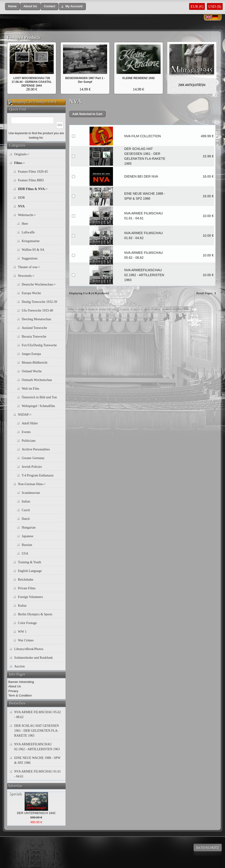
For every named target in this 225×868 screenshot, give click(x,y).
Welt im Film (30, 389)
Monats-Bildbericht (35, 363)
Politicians (29, 441)
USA (25, 554)
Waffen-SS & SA (33, 250)
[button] (12, 6)
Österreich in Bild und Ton (39, 397)
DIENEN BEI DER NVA (141, 176)
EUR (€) (197, 6)
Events (26, 432)
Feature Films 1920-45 (33, 172)
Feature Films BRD (31, 180)
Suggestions (30, 258)
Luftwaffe (28, 232)
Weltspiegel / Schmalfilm (38, 406)
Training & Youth (30, 562)
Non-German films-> (32, 484)
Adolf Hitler (30, 423)
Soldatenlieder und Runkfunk (34, 658)
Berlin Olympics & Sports (35, 614)
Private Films (27, 588)
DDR (22, 198)
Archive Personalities (36, 449)
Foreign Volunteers (30, 597)
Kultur (22, 606)
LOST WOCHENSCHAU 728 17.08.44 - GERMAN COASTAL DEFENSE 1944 (32, 82)
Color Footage (28, 623)
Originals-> (22, 154)
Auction (20, 666)
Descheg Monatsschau (37, 319)
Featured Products (24, 38)
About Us (15, 686)
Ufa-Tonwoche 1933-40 (37, 310)
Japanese (28, 536)
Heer (25, 224)
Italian (26, 501)
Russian (27, 545)
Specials (16, 794)
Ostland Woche (32, 371)
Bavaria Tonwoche (34, 337)
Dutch (26, 519)
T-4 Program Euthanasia (38, 475)
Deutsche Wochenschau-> (39, 284)
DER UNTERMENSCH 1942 (36, 813)
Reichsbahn (26, 580)
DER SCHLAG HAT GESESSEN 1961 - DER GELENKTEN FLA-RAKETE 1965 (37, 731)
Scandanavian (31, 493)
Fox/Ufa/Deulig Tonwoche (39, 345)
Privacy (13, 691)
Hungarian (29, 527)
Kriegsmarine (31, 241)
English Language (30, 571)
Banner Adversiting (21, 682)
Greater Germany (33, 458)
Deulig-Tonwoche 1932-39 (39, 302)
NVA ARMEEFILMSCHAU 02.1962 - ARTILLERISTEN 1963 (144, 275)
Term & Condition (20, 695)
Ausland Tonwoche (34, 328)
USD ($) (215, 6)
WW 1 (22, 632)
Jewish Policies (32, 467)
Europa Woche (31, 293)
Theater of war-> (29, 267)
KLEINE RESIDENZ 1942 (139, 78)
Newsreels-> (26, 276)
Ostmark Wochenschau (37, 380)
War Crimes (26, 640)
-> (20, 163)
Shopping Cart (23, 102)
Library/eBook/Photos (29, 649)
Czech (26, 510)
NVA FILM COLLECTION (142, 136)
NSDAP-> (25, 415)
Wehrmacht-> (27, 215)
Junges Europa (31, 354)
